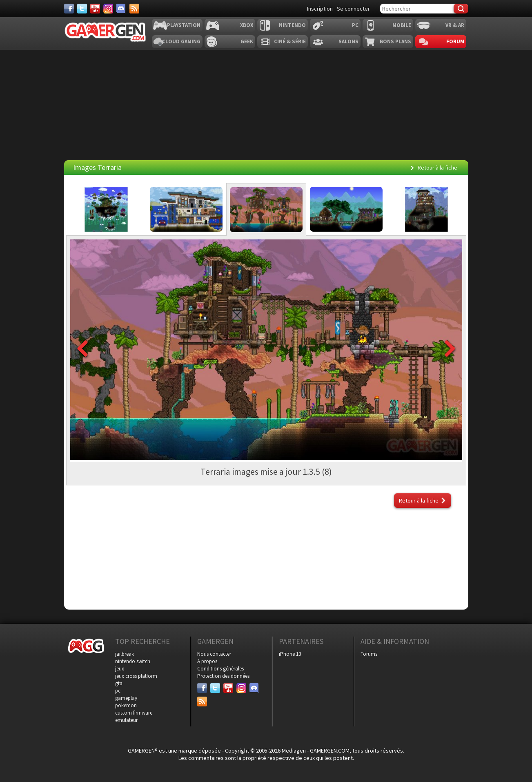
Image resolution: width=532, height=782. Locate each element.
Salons (348, 41)
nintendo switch (133, 661)
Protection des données (223, 676)
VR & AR (455, 25)
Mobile (402, 25)
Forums (369, 654)
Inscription (320, 9)
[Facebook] (69, 9)
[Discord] (121, 9)
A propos (207, 661)
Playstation (184, 25)
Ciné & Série (290, 41)
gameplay (126, 698)
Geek (247, 41)
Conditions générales (220, 669)
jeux (120, 669)
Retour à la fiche (437, 168)
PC (355, 25)
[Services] (134, 9)
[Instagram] (108, 9)
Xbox (247, 25)
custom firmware (134, 713)
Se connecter (353, 9)
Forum (455, 41)
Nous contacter (214, 654)
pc (118, 691)
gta (119, 683)
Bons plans (395, 41)
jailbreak (125, 654)
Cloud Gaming (181, 41)
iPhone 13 (290, 654)
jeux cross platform (136, 676)
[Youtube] (95, 9)
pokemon (126, 705)
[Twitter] (82, 9)
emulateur (126, 720)
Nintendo (292, 25)
